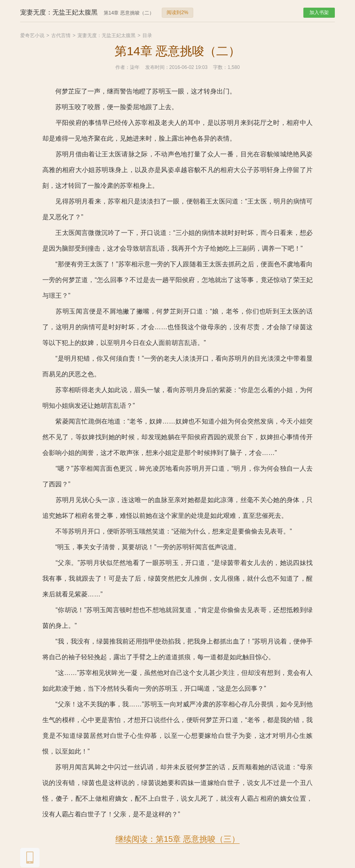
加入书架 (319, 12)
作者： (123, 67)
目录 (147, 35)
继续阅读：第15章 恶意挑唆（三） (177, 839)
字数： (220, 67)
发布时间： (157, 67)
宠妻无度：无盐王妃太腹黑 (106, 35)
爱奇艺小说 (32, 35)
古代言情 (61, 35)
